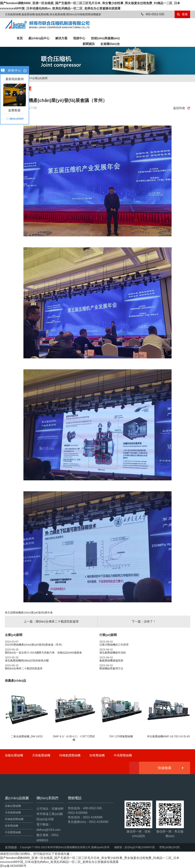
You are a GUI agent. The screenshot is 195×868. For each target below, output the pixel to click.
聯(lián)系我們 (17, 119)
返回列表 (182, 108)
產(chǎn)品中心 (39, 38)
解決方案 (61, 38)
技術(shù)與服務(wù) (105, 38)
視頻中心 (79, 38)
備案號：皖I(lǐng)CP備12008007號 (134, 847)
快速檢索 (170, 768)
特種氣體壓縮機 (70, 755)
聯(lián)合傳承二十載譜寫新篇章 (57, 621)
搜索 (182, 14)
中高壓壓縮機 (123, 755)
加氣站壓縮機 (14, 755)
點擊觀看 (15, 110)
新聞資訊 (89, 44)
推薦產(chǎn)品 (15, 681)
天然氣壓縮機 (41, 755)
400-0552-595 (153, 14)
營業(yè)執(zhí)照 (169, 847)
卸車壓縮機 (97, 755)
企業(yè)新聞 (40, 78)
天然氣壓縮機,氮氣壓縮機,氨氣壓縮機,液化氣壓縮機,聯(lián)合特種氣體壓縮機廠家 (53, 14)
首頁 (20, 38)
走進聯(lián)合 (110, 44)
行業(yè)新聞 (108, 635)
